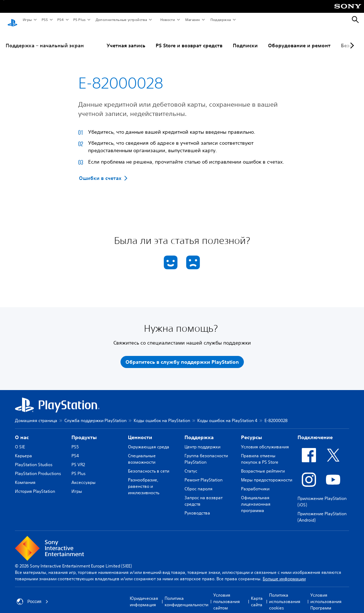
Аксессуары (84, 476)
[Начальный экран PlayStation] (12, 20)
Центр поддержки (202, 440)
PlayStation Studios (34, 458)
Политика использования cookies (285, 595)
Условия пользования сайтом (227, 595)
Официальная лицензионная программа (256, 497)
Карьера (23, 449)
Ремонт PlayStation (204, 473)
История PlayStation (35, 484)
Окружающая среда (149, 440)
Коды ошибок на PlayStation (162, 414)
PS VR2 (78, 458)
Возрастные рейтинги (263, 464)
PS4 (60, 20)
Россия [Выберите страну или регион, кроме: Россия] (33, 595)
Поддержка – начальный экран (45, 39)
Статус (191, 464)
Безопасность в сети (149, 464)
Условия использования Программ (326, 595)
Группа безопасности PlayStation (206, 452)
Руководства (197, 506)
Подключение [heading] (315, 431)
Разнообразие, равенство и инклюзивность (144, 479)
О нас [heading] (22, 431)
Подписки (245, 39)
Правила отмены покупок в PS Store (260, 452)
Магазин (192, 20)
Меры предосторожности (267, 473)
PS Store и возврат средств (189, 39)
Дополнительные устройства (121, 20)
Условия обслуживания (265, 440)
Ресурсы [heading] (251, 431)
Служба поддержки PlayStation (95, 414)
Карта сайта (257, 595)
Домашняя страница (36, 414)
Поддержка (220, 20)
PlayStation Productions (38, 467)
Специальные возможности (142, 452)
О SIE (20, 440)
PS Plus (79, 20)
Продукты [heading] (84, 431)
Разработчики (255, 482)
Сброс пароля (199, 482)
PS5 (44, 20)
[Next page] (351, 39)
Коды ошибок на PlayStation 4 (227, 414)
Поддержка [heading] (199, 431)
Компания (25, 476)
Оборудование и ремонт (299, 39)
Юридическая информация (144, 595)
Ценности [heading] (140, 431)
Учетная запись (126, 39)
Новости (167, 20)
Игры (27, 20)
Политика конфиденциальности (186, 595)
